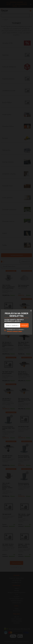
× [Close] (31, 310)
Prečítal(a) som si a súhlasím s (15, 330)
